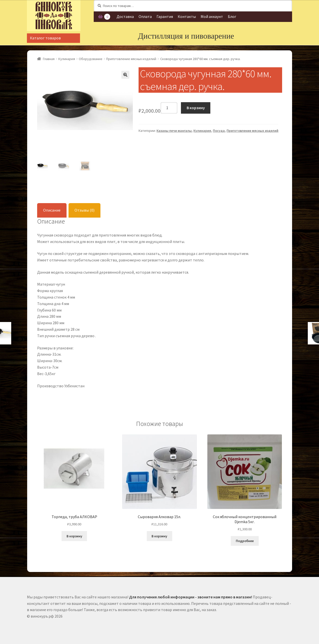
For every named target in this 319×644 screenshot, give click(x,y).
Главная (49, 59)
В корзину (196, 108)
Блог (232, 16)
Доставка (125, 16)
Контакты (187, 16)
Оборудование (91, 59)
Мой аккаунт (212, 16)
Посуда (219, 131)
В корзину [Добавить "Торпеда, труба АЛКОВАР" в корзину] (74, 535)
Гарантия (165, 16)
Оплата (145, 16)
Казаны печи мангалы (174, 131)
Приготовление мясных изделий (131, 59)
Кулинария (67, 59)
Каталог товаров (45, 38)
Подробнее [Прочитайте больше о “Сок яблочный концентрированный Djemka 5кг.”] (245, 540)
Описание (52, 209)
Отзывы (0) (84, 209)
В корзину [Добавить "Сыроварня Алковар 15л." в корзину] (159, 535)
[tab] (52, 210)
